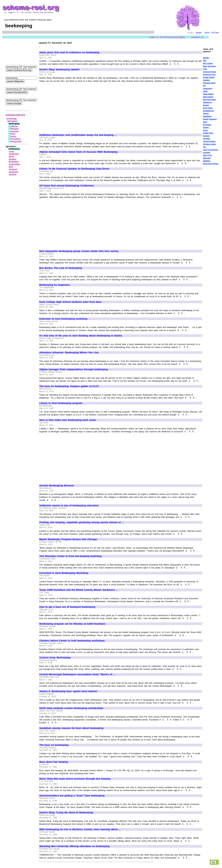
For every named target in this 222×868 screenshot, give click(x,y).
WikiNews (207, 161)
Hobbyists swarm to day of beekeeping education (69, 506)
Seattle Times (208, 133)
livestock (13, 169)
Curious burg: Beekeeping (55, 658)
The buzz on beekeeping (54, 745)
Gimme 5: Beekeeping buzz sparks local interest (68, 691)
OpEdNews (207, 117)
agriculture (12, 121)
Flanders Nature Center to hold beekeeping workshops (72, 641)
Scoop (205, 130)
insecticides (14, 164)
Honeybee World (209, 83)
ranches (13, 174)
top (213, 862)
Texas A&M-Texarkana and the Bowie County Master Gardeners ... (79, 590)
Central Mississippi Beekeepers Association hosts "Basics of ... (77, 674)
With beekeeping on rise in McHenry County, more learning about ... (80, 829)
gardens (13, 159)
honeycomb (16, 142)
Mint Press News (209, 100)
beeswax (15, 129)
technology (12, 119)
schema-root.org (15, 115)
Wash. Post (207, 156)
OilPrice (206, 114)
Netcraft (206, 105)
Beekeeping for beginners (55, 285)
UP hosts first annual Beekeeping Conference (67, 186)
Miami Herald (208, 97)
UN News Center (209, 144)
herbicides (14, 162)
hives (13, 134)
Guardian (206, 80)
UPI (204, 147)
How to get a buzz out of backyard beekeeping (67, 607)
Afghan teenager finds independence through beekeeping (74, 369)
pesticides (14, 172)
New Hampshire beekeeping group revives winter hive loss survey (79, 251)
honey (13, 136)
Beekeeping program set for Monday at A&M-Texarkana (72, 624)
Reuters (206, 128)
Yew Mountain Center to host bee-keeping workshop (71, 556)
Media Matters (208, 94)
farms (12, 157)
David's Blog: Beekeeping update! (59, 69)
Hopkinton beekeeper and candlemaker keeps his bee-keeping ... (78, 135)
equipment (14, 154)
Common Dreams (210, 72)
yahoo (207, 33)
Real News (207, 125)
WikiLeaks (207, 158)
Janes (205, 91)
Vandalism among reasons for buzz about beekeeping (71, 728)
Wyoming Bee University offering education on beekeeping (74, 846)
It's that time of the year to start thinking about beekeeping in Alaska (81, 336)
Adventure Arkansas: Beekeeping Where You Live (69, 353)
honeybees (16, 139)
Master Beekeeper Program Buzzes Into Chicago (68, 539)
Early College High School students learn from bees (70, 302)
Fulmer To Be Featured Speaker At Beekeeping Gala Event (74, 169)
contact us (197, 37)
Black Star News (209, 66)
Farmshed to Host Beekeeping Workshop (64, 573)
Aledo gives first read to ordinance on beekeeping (69, 52)
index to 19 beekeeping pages (167, 37)
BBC (205, 61)
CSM (205, 69)
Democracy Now (209, 75)
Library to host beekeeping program (61, 403)
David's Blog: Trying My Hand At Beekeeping (66, 812)
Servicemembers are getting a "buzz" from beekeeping (72, 796)
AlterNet (206, 58)
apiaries (14, 126)
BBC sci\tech (208, 64)
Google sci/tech (209, 78)
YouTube (215, 33)
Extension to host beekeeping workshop (63, 319)
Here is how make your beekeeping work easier (68, 420)
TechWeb (206, 139)
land (11, 167)
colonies (14, 131)
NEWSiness (207, 103)
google (199, 33)
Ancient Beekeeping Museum (57, 486)
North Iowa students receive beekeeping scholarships (71, 708)
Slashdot (206, 136)
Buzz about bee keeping (54, 762)
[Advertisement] (67, 106)
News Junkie (208, 108)
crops (12, 152)
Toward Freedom (209, 142)
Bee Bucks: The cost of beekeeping (61, 268)
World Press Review (211, 164)
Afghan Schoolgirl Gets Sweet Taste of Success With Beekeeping (78, 152)
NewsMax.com (208, 111)
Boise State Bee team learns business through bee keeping (75, 779)
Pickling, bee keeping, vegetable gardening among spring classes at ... (82, 522)
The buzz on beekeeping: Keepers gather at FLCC (69, 386)
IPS (204, 86)
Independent (208, 89)
